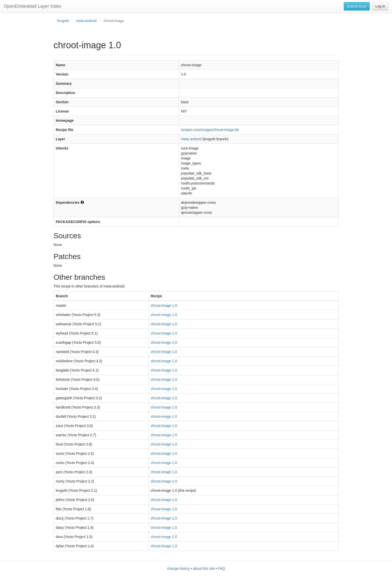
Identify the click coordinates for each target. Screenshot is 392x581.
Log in (380, 6)
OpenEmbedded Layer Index (32, 6)
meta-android (86, 21)
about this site (204, 568)
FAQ (221, 568)
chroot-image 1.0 (164, 305)
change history (179, 568)
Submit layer (357, 6)
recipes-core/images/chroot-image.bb (210, 130)
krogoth (63, 21)
